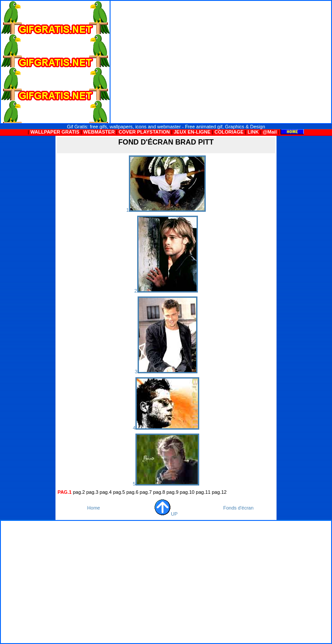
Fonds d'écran (238, 508)
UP (166, 514)
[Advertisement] (221, 62)
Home (94, 508)
